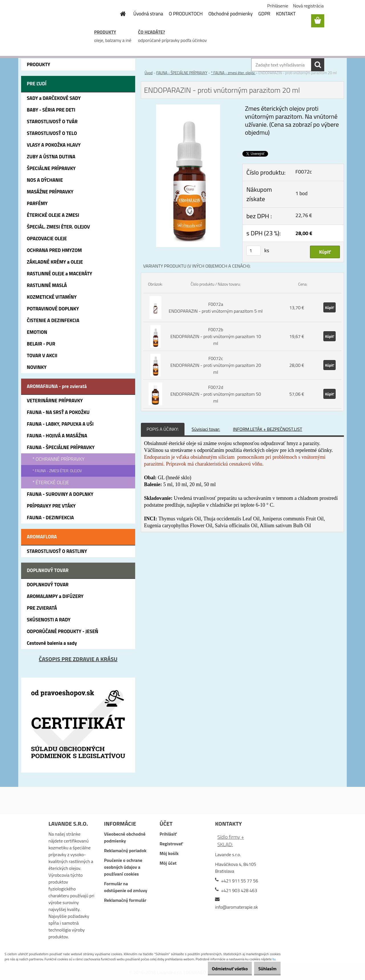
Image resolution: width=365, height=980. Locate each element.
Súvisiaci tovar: (206, 429)
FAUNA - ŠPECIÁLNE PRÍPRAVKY (182, 73)
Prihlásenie (278, 6)
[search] (318, 65)
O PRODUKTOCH (186, 14)
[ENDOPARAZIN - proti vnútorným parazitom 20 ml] (188, 108)
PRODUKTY (105, 32)
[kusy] (254, 251)
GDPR (264, 14)
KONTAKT (286, 14)
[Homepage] (120, 14)
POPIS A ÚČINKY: (163, 429)
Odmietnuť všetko (221, 969)
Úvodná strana (148, 14)
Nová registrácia (308, 6)
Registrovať (171, 844)
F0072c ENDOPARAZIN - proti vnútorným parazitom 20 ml (216, 365)
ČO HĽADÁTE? (151, 32)
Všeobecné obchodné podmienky (125, 837)
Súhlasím (264, 969)
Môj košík (169, 853)
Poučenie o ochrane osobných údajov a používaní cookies (123, 867)
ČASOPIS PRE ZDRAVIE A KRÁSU (78, 659)
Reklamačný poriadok (125, 850)
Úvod (149, 73)
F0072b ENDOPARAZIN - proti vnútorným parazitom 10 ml (216, 336)
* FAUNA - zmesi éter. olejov (233, 73)
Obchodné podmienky (231, 14)
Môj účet (168, 863)
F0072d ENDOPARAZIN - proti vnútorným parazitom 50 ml (216, 394)
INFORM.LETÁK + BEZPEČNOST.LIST (268, 429)
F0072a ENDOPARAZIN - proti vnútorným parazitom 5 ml (216, 308)
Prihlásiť (168, 834)
